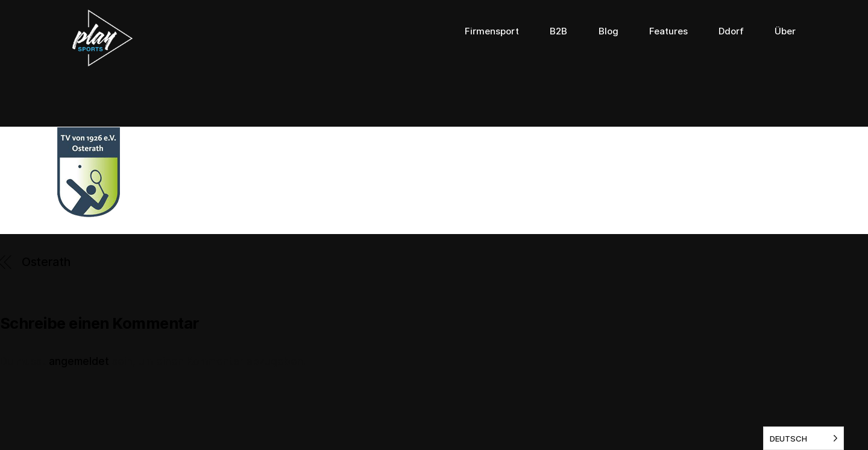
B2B (558, 31)
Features (668, 31)
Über (785, 31)
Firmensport (492, 31)
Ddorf (731, 31)
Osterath (46, 262)
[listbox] (804, 438)
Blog (609, 31)
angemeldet (79, 361)
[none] (804, 438)
